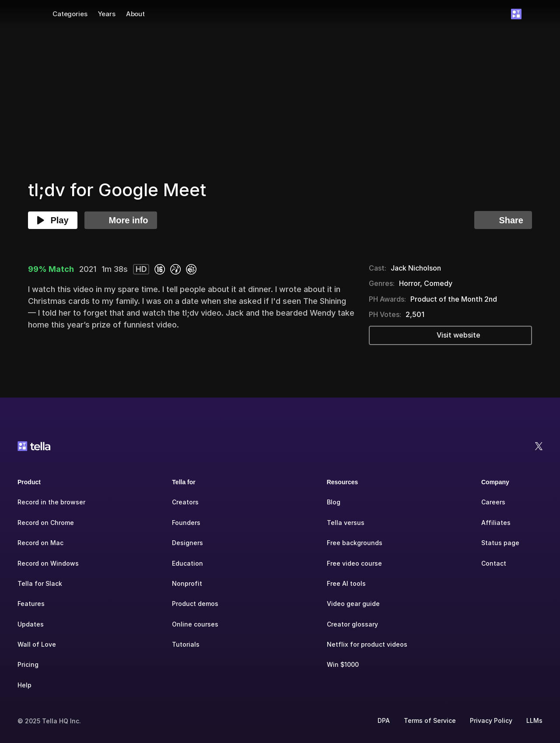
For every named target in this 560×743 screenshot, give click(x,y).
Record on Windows (48, 563)
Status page (500, 543)
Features (31, 604)
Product (29, 482)
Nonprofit (187, 583)
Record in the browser (51, 502)
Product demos (195, 604)
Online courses (195, 624)
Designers (187, 543)
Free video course (354, 563)
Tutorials (186, 644)
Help (24, 685)
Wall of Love (37, 644)
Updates (31, 624)
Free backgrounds (355, 543)
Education (187, 563)
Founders (186, 523)
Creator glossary (352, 624)
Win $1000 (343, 664)
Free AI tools (346, 583)
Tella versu (344, 523)
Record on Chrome (46, 523)
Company (495, 482)
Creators (185, 502)
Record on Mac (40, 543)
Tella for (184, 482)
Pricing (28, 664)
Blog (334, 502)
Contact (494, 563)
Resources (343, 482)
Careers (493, 502)
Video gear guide (353, 604)
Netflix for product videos (367, 644)
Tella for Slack (40, 583)
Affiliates (496, 523)
